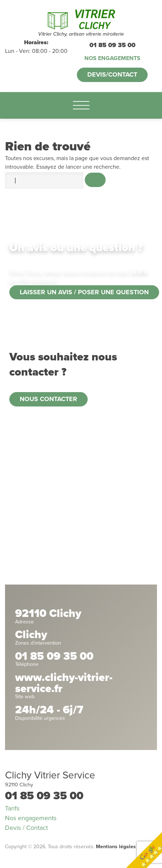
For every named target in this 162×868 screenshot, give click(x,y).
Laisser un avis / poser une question (84, 292)
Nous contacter (48, 399)
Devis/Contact (112, 74)
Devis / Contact (26, 828)
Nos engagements (112, 58)
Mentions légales (116, 847)
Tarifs (12, 808)
